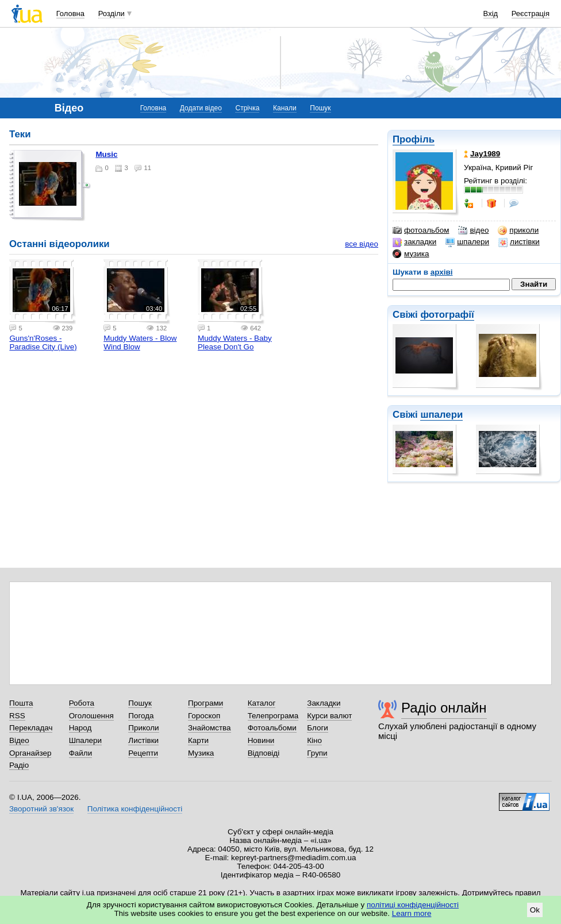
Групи (317, 753)
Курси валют (329, 716)
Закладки (324, 703)
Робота (82, 703)
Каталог (262, 703)
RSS (17, 716)
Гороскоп (204, 716)
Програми (205, 703)
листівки (519, 242)
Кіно (314, 740)
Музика (201, 753)
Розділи (112, 14)
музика (411, 254)
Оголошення (91, 716)
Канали (285, 108)
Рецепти (143, 753)
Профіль (414, 139)
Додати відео (201, 108)
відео (473, 230)
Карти (198, 740)
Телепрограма (273, 716)
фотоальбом (421, 230)
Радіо (19, 765)
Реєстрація (531, 14)
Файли (81, 753)
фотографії (447, 315)
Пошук (320, 108)
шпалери (467, 242)
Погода (141, 716)
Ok (535, 910)
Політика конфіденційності (135, 809)
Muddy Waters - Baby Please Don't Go (235, 342)
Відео (19, 740)
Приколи (143, 728)
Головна (70, 14)
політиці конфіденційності (413, 905)
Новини (261, 740)
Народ (80, 728)
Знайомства (210, 728)
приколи (518, 230)
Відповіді (264, 753)
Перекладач (31, 728)
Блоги (318, 728)
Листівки (143, 740)
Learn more (412, 913)
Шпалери (85, 740)
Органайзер (30, 753)
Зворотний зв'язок (41, 809)
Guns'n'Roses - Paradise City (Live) (43, 342)
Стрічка (247, 108)
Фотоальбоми (272, 728)
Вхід (491, 14)
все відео (362, 244)
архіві (442, 272)
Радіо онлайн (444, 708)
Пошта (21, 703)
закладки (414, 242)
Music (106, 154)
